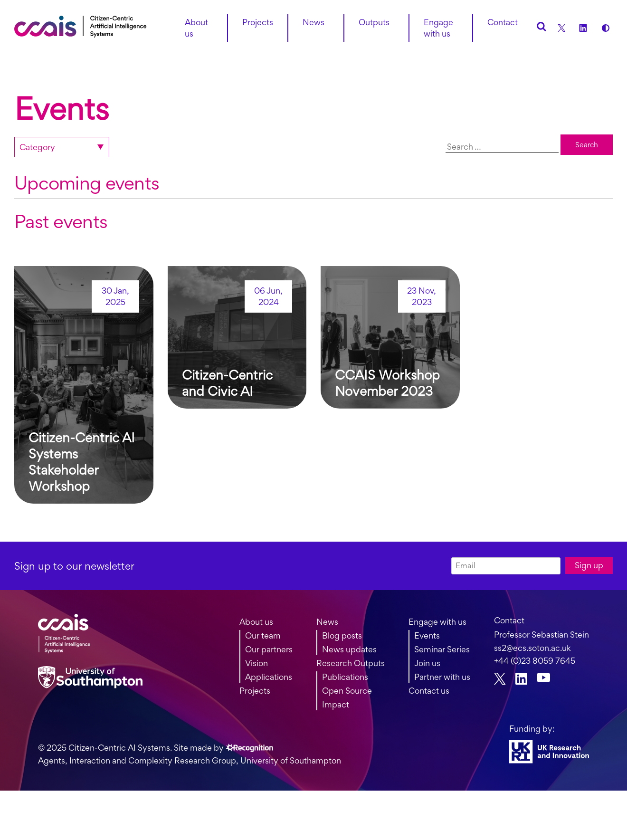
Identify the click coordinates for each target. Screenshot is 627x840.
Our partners (269, 649)
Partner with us (442, 677)
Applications (269, 677)
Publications (345, 677)
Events (427, 635)
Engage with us (438, 28)
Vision (256, 663)
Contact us (429, 691)
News (327, 622)
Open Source (347, 691)
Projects (255, 691)
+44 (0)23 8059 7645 (535, 661)
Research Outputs (351, 663)
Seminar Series (442, 649)
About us (196, 28)
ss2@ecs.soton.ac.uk (532, 648)
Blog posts (342, 635)
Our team (263, 635)
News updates (349, 649)
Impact (336, 704)
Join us (427, 663)
